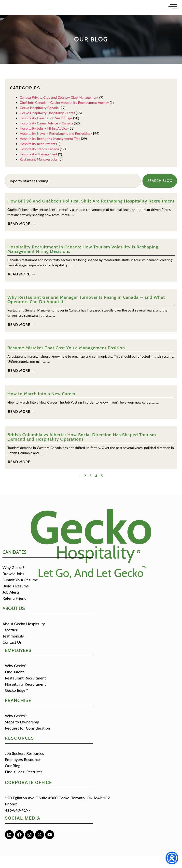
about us (14, 620)
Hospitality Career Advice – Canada (46, 135)
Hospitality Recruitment (38, 155)
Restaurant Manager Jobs (39, 171)
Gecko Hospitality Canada (39, 119)
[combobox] (73, 192)
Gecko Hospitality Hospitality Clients (47, 124)
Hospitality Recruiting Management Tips (50, 150)
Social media (23, 830)
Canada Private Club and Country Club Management (59, 109)
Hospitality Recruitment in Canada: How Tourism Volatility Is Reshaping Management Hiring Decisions (83, 261)
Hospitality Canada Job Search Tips (46, 129)
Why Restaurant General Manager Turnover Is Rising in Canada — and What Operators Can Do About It (86, 311)
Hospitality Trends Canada (39, 160)
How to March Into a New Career (42, 406)
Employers (18, 662)
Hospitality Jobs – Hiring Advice (44, 140)
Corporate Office (28, 794)
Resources (20, 750)
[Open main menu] (173, 13)
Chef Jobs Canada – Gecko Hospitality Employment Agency (64, 114)
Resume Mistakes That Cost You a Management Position (66, 359)
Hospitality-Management (38, 166)
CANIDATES (14, 564)
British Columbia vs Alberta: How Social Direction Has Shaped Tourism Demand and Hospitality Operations (82, 448)
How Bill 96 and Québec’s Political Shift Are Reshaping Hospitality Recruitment (91, 213)
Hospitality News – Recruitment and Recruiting (55, 145)
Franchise (18, 712)
